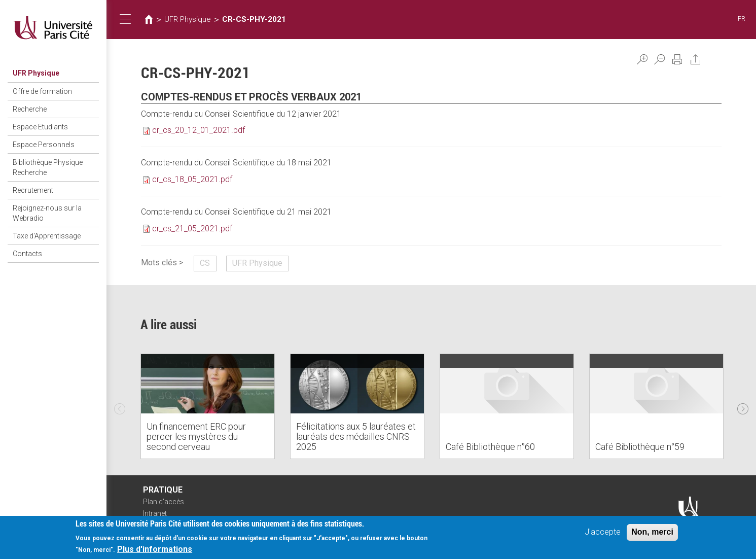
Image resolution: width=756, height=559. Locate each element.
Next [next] (743, 406)
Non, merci (652, 532)
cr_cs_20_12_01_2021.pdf (199, 130)
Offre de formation (42, 91)
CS (205, 263)
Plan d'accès (164, 502)
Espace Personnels (44, 145)
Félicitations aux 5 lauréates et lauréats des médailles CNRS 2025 (356, 436)
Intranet (155, 513)
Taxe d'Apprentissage (47, 236)
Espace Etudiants (40, 127)
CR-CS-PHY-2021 (254, 19)
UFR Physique (36, 73)
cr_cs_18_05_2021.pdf (192, 179)
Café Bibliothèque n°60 (490, 447)
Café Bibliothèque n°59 (640, 447)
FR (742, 19)
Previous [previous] (120, 406)
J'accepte (603, 532)
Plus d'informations (155, 549)
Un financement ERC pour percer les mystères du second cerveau (196, 436)
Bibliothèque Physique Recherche (48, 167)
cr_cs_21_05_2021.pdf (192, 229)
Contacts (27, 254)
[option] (208, 406)
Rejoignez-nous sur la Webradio (47, 213)
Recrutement (33, 190)
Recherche (30, 109)
